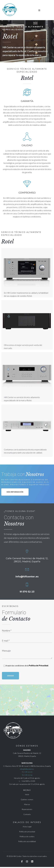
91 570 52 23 (27, 592)
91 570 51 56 (27, 776)
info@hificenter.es (27, 577)
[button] (39, 10)
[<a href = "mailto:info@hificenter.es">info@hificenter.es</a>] (27, 570)
